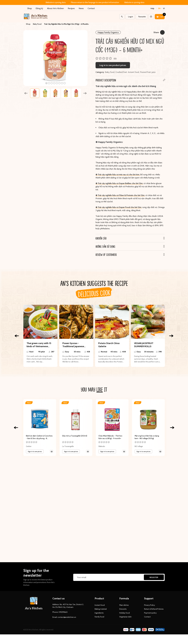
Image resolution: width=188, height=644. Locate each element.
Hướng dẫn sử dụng (105, 246)
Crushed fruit (121, 72)
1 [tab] (46, 83)
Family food (99, 617)
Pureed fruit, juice (148, 72)
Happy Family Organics (108, 32)
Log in (131, 17)
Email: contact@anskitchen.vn (64, 617)
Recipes (71, 8)
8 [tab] (65, 83)
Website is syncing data (56, 2)
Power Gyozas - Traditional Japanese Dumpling (73, 345)
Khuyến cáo (101, 238)
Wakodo (102, 446)
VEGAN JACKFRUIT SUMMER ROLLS (144, 345)
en (159, 8)
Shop (30, 8)
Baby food (110, 72)
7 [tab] (62, 83)
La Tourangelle (68, 446)
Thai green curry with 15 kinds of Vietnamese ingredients (39, 345)
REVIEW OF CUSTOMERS (106, 255)
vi (164, 8)
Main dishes (124, 605)
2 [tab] (49, 83)
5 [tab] (57, 83)
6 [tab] (59, 83)
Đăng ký (39, 8)
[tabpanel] (55, 58)
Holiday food (125, 613)
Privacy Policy (150, 605)
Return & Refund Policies (154, 609)
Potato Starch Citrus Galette (109, 345)
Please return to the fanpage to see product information (95, 2)
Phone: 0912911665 (60, 612)
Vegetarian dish (125, 617)
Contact (91, 8)
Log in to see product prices (113, 65)
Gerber (29, 446)
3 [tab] (52, 83)
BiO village (139, 446)
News (81, 8)
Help (152, 8)
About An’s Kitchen (55, 8)
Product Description (106, 80)
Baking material (101, 609)
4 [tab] (54, 83)
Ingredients (99, 613)
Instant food (133, 72)
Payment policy (150, 613)
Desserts (123, 609)
